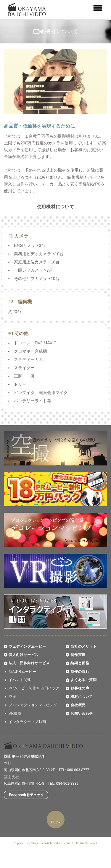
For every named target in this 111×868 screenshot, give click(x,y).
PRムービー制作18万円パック (34, 688)
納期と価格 (80, 663)
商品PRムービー (22, 672)
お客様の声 (80, 688)
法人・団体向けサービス (29, 663)
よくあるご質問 (83, 680)
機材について (82, 697)
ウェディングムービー (27, 646)
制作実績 (78, 655)
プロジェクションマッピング (33, 705)
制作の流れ (80, 672)
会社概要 (78, 705)
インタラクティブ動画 (27, 722)
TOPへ (55, 822)
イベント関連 (20, 680)
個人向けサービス (24, 655)
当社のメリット (83, 646)
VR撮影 (15, 714)
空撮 (12, 697)
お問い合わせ (82, 714)
